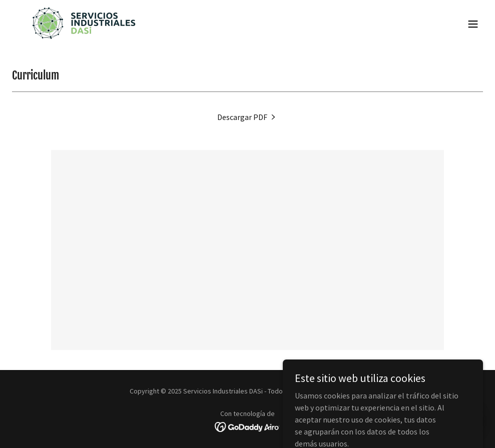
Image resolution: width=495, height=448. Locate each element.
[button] (473, 24)
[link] (83, 24)
